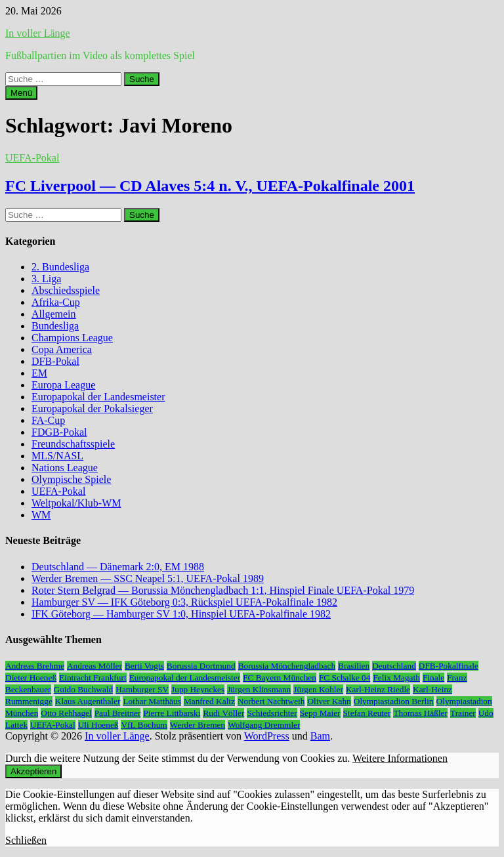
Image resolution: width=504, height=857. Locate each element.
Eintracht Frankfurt (93, 678)
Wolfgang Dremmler (264, 725)
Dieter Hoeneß (31, 678)
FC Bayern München (280, 678)
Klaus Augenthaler (88, 701)
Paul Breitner (118, 713)
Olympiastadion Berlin (394, 701)
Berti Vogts (144, 666)
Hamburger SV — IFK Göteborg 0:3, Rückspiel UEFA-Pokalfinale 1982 (184, 602)
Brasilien (354, 666)
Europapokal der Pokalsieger (92, 408)
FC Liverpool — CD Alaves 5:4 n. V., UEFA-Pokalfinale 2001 (210, 186)
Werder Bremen (198, 725)
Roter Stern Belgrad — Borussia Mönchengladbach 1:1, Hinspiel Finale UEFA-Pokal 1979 (223, 590)
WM (41, 515)
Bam (320, 736)
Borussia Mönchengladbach (287, 666)
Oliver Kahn (329, 701)
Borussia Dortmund (201, 666)
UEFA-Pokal (32, 158)
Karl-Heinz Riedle (378, 689)
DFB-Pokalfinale (449, 666)
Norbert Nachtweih (271, 701)
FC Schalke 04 (345, 678)
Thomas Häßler (420, 713)
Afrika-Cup (56, 302)
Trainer (463, 713)
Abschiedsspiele (66, 290)
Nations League (65, 468)
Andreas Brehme (35, 666)
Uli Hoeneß (98, 725)
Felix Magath (396, 678)
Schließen (26, 840)
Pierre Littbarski (172, 713)
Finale (433, 678)
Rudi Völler (223, 713)
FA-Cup (48, 420)
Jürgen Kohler (318, 689)
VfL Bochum (144, 725)
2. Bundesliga (60, 267)
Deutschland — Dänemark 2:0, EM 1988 (118, 567)
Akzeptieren (33, 771)
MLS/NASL (57, 456)
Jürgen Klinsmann (259, 689)
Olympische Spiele (71, 479)
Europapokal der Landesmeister (98, 397)
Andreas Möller (94, 666)
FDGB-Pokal (59, 432)
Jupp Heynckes (198, 689)
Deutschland (394, 666)
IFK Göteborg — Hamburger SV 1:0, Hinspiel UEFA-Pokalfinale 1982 (181, 614)
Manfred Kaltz (209, 701)
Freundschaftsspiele (73, 444)
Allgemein (54, 314)
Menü (21, 93)
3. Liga (46, 279)
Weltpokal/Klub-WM (76, 503)
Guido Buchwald (84, 689)
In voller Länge (38, 33)
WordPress (267, 736)
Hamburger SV (142, 689)
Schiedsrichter (272, 713)
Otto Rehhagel (66, 713)
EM (39, 373)
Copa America (62, 349)
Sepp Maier (320, 713)
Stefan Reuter (367, 713)
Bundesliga (55, 326)
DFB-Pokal (55, 361)
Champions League (72, 338)
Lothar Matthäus (152, 701)
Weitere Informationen (400, 758)
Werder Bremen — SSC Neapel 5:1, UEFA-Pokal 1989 (148, 578)
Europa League (63, 385)
